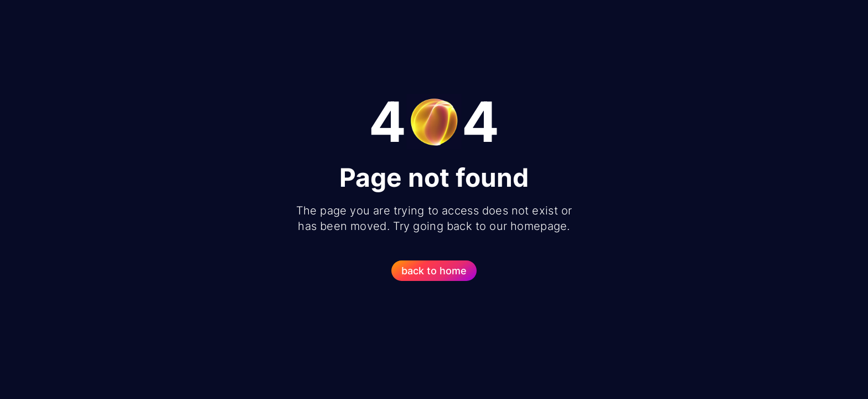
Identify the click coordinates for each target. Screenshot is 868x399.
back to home (434, 271)
